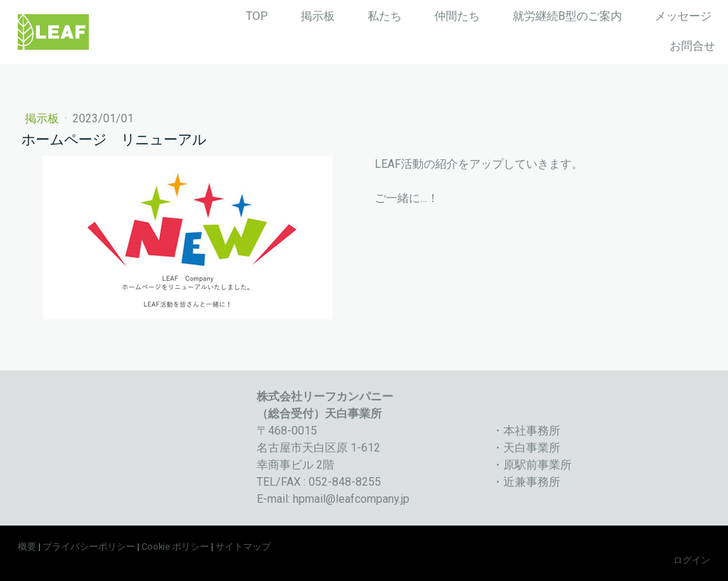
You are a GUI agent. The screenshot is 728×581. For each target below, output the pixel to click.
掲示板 (318, 16)
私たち (385, 16)
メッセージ (683, 16)
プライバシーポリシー (89, 547)
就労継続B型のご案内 (567, 16)
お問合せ (692, 46)
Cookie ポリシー (175, 547)
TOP (257, 16)
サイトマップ (243, 547)
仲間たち (457, 16)
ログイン (692, 560)
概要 (27, 547)
